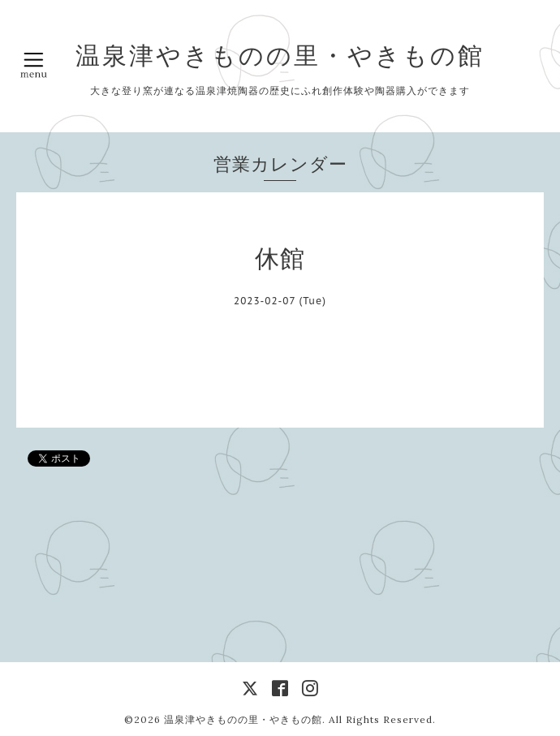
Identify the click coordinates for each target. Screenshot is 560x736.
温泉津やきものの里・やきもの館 (280, 55)
